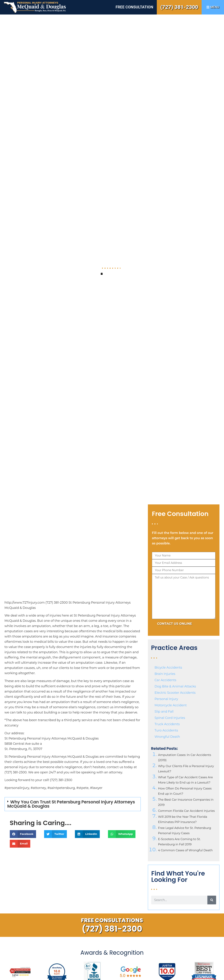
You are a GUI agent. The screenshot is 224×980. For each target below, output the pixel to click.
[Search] (212, 900)
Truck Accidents (167, 724)
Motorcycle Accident (171, 705)
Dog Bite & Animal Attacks (175, 686)
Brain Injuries (165, 674)
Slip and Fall (164, 712)
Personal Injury (166, 699)
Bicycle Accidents (168, 668)
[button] (73, 804)
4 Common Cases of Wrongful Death (185, 850)
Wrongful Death (167, 737)
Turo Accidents (166, 730)
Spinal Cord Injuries (170, 718)
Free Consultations (112, 920)
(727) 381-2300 (179, 7)
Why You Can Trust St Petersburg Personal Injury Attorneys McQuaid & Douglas (71, 804)
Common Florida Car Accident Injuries (186, 811)
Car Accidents (165, 680)
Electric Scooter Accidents (175, 693)
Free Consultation (134, 7)
